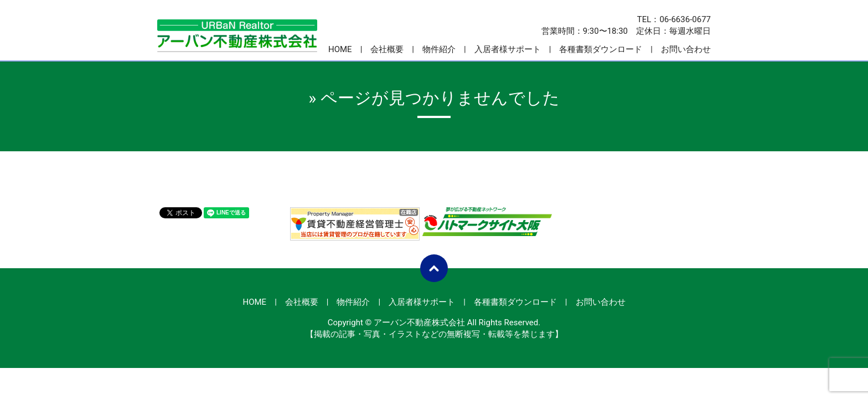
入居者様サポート (508, 49)
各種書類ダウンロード (601, 49)
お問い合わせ (686, 49)
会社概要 (387, 49)
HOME (340, 49)
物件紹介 (439, 49)
